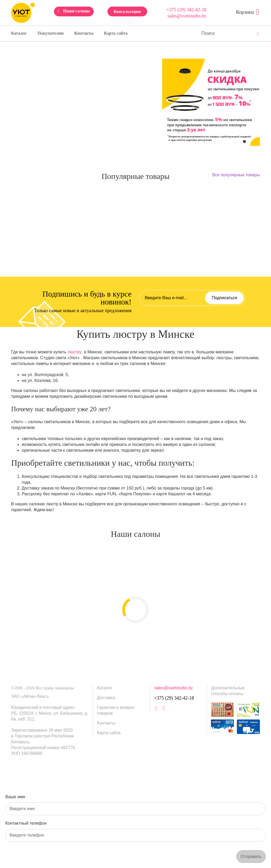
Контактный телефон (26, 823)
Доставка (106, 698)
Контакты (84, 33)
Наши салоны (76, 11)
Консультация (127, 11)
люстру (74, 352)
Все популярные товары (236, 175)
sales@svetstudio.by (187, 16)
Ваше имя (15, 797)
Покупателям (51, 33)
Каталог (19, 33)
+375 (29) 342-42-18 (186, 10)
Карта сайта (116, 33)
